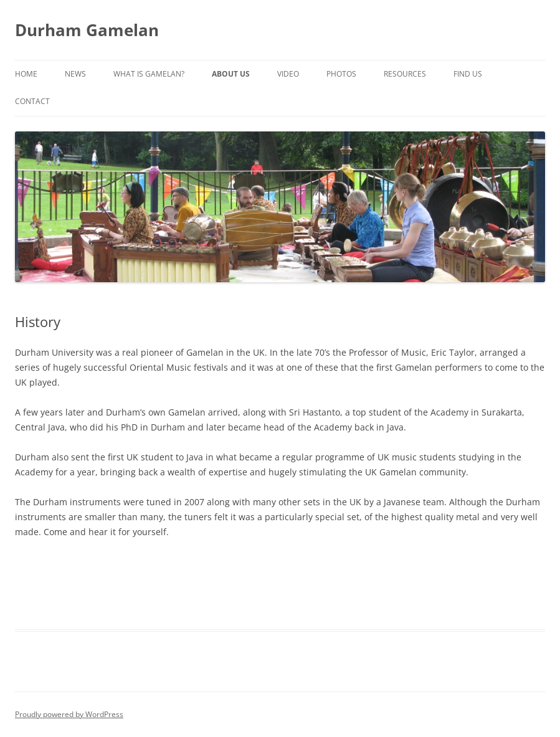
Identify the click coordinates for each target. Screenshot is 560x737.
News (75, 74)
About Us (231, 74)
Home (26, 74)
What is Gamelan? (149, 74)
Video (288, 74)
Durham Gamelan (87, 30)
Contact (32, 101)
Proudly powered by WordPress (69, 714)
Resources (405, 74)
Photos (341, 74)
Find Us (468, 74)
